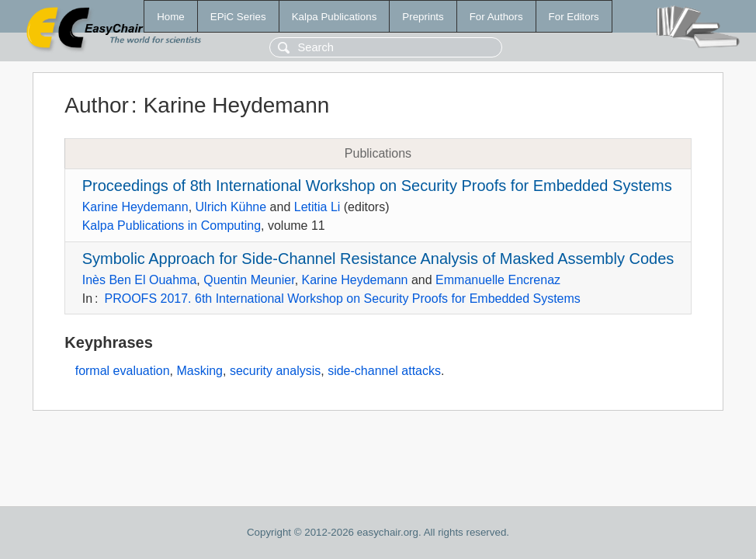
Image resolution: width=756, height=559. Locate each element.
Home (171, 17)
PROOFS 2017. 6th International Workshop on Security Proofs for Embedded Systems (342, 299)
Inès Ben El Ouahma (140, 280)
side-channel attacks (384, 371)
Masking (199, 371)
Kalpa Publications (335, 17)
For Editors (574, 17)
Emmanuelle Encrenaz (498, 280)
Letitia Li (317, 207)
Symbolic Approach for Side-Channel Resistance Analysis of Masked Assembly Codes (378, 259)
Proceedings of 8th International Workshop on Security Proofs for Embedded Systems (377, 186)
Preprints (423, 17)
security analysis (275, 371)
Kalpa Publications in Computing (172, 226)
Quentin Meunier (249, 280)
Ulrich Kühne (231, 207)
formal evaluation (123, 371)
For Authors (496, 17)
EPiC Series (238, 17)
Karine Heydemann (135, 207)
